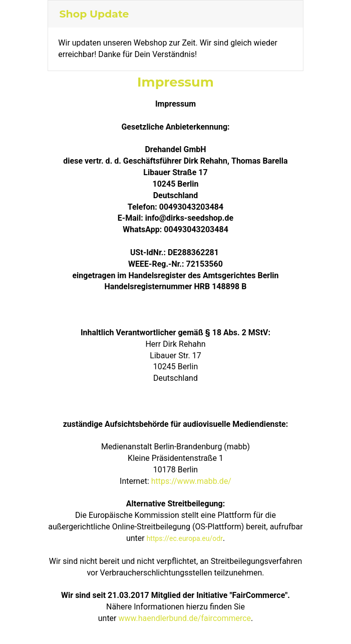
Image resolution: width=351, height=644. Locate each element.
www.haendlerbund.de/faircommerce (185, 618)
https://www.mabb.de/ (191, 481)
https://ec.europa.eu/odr (185, 538)
